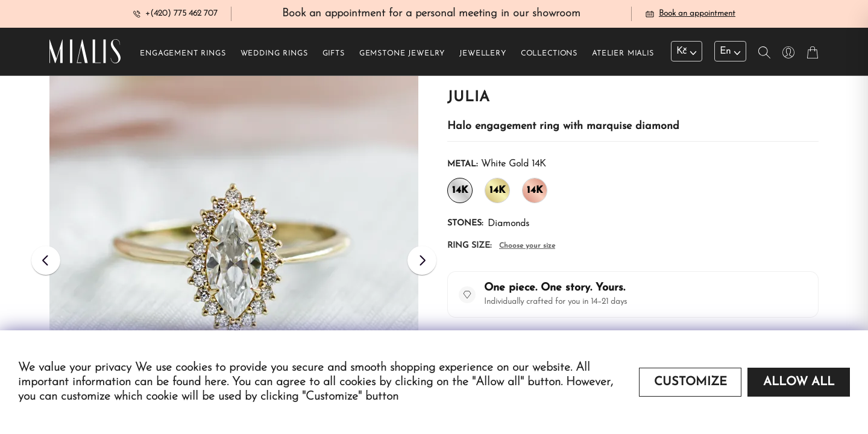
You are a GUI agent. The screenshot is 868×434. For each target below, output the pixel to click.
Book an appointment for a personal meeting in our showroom (431, 14)
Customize (690, 382)
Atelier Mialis (623, 55)
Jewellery (483, 55)
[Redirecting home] (85, 53)
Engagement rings (183, 55)
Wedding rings (274, 55)
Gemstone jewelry (402, 55)
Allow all (799, 382)
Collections (549, 55)
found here (200, 382)
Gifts (334, 55)
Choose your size (527, 247)
